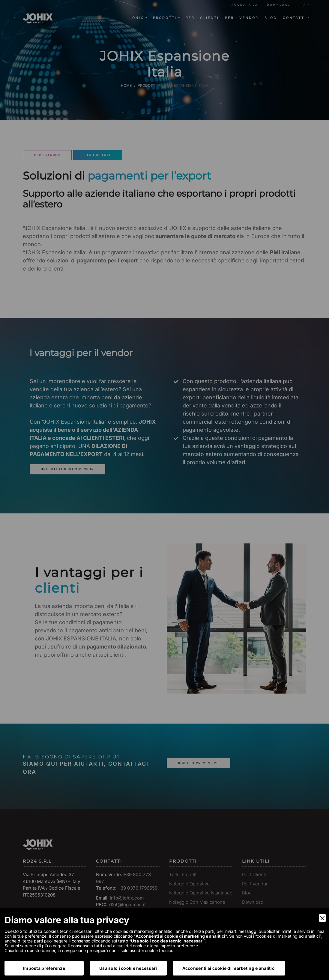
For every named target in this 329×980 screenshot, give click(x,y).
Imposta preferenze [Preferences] (44, 968)
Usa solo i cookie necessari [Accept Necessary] (128, 968)
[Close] (322, 918)
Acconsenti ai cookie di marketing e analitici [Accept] (229, 968)
